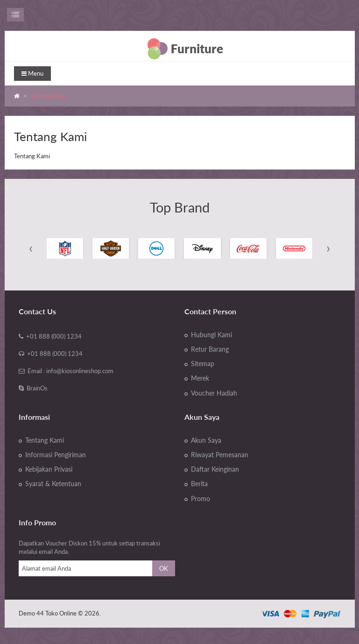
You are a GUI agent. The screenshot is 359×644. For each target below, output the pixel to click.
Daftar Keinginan (215, 469)
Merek (200, 378)
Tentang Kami (49, 96)
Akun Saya (206, 440)
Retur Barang (210, 349)
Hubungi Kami (211, 335)
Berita (199, 484)
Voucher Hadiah (214, 393)
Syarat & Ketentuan (53, 484)
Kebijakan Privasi (49, 469)
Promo (201, 499)
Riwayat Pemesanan (220, 455)
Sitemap (203, 364)
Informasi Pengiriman (56, 455)
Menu (32, 73)
